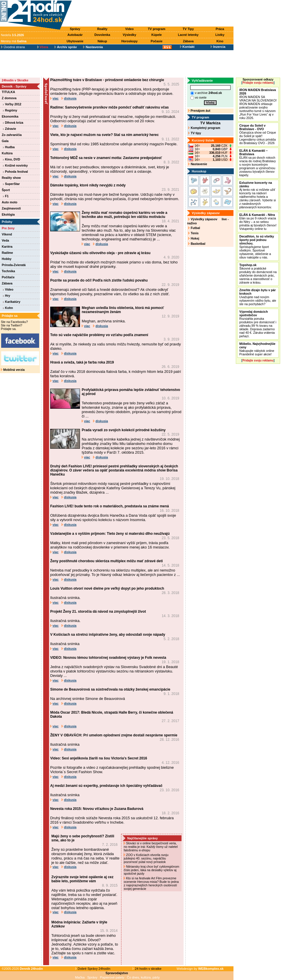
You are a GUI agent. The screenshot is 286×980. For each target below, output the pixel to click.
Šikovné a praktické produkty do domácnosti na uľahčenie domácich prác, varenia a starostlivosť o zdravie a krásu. (258, 274)
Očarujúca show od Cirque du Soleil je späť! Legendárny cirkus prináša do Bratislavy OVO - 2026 (258, 134)
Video (129, 29)
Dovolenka (102, 35)
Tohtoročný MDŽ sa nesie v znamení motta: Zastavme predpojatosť (106, 158)
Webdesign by (200, 969)
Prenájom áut (199, 111)
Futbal (194, 228)
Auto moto (9, 202)
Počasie (156, 41)
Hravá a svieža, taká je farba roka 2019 (82, 362)
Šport (6, 190)
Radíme (7, 253)
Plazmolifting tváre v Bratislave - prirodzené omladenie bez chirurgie (107, 80)
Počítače (8, 277)
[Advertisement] (154, 14)
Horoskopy (130, 41)
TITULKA (8, 92)
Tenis (193, 233)
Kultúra (7, 153)
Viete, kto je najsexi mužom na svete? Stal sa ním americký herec (104, 135)
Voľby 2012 (12, 104)
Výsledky (129, 35)
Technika (8, 271)
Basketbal (197, 244)
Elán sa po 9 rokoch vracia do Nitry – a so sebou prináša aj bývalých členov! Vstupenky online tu (258, 222)
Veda (5, 240)
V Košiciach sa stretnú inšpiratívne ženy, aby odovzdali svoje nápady (108, 635)
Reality (102, 29)
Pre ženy (8, 228)
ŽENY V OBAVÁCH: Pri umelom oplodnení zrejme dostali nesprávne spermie (114, 735)
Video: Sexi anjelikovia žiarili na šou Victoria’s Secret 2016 (99, 758)
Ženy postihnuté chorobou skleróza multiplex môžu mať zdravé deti (107, 561)
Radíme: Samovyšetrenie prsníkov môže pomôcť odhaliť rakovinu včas (109, 107)
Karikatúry (12, 302)
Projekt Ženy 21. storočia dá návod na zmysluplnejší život (98, 612)
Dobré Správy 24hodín (93, 969)
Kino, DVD (12, 159)
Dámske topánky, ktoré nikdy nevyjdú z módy (88, 185)
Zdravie (9, 129)
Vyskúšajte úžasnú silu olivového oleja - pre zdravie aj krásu (100, 253)
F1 (6, 196)
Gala (5, 141)
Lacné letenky (188, 35)
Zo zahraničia (12, 135)
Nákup (102, 41)
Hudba (9, 147)
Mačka (80, 977)
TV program (157, 29)
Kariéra (7, 247)
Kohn (8, 308)
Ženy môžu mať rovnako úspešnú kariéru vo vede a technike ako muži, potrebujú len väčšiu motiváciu (124, 215)
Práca (220, 29)
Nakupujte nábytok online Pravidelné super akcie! (257, 349)
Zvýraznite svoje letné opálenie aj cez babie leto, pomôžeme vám (82, 879)
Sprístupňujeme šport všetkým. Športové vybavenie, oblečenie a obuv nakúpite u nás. (257, 247)
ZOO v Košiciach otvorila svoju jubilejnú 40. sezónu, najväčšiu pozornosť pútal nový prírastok (146, 858)
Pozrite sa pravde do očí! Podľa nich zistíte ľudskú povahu (99, 280)
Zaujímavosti (11, 208)
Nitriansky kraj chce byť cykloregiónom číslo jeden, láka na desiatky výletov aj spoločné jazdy (151, 870)
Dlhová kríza (13, 123)
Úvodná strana (13, 47)
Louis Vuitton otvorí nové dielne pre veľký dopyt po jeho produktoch (107, 588)
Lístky (220, 35)
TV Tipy (188, 29)
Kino (220, 41)
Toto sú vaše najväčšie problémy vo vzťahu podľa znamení (99, 335)
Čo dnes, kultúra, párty (143, 977)
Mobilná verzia (13, 370)
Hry (7, 296)
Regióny (10, 110)
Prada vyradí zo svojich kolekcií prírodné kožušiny (124, 430)
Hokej (194, 238)
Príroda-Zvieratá (14, 265)
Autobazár (75, 35)
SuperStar (11, 184)
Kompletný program (204, 128)
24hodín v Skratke (15, 80)
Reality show (11, 178)
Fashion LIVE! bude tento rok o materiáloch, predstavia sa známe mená (110, 506)
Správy (75, 29)
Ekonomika (10, 116)
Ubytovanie (75, 41)
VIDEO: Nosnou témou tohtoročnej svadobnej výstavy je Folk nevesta (108, 658)
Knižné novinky (15, 165)
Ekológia (8, 214)
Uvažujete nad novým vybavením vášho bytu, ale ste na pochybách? (258, 297)
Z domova (9, 98)
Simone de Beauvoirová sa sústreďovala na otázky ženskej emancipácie (110, 689)
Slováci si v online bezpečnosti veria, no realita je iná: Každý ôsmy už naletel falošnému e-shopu (151, 847)
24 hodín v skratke (147, 969)
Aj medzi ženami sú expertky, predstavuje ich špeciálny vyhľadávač (106, 786)
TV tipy (195, 133)
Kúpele (157, 35)
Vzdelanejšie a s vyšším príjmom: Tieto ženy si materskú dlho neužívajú (110, 534)
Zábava (188, 41)
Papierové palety (112, 977)
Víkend (7, 234)
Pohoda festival (15, 172)
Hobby (7, 259)
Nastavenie (198, 164)
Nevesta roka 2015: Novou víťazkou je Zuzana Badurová (97, 809)
